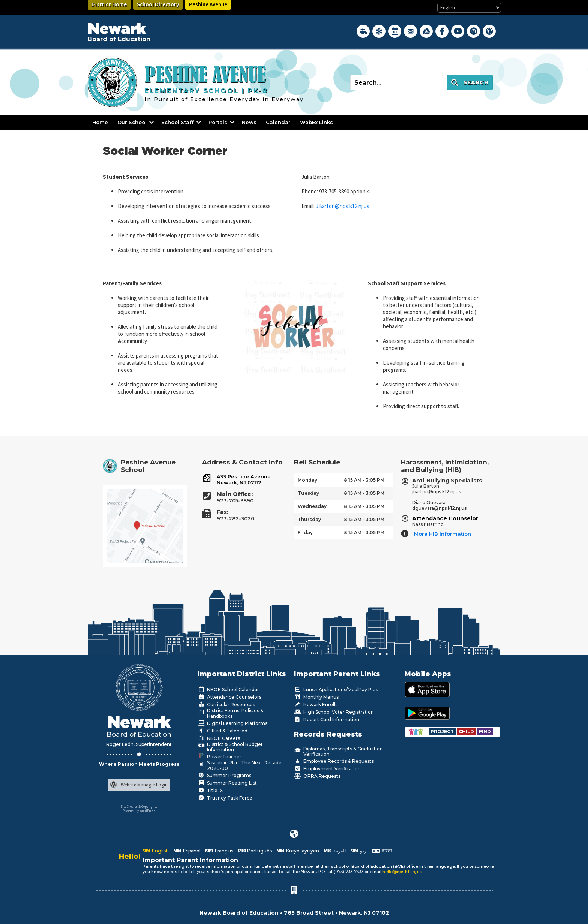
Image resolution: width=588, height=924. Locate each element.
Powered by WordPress (139, 811)
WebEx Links (316, 122)
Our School (132, 122)
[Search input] (397, 83)
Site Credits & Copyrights (139, 806)
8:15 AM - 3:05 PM (364, 480)
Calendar (278, 122)
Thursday (309, 519)
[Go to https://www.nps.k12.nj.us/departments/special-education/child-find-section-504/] (443, 732)
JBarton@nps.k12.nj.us (343, 206)
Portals (218, 122)
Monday (307, 480)
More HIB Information (442, 534)
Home (100, 122)
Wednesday (312, 506)
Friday (305, 532)
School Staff (178, 122)
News (249, 122)
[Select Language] (469, 8)
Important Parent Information (190, 860)
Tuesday (308, 493)
